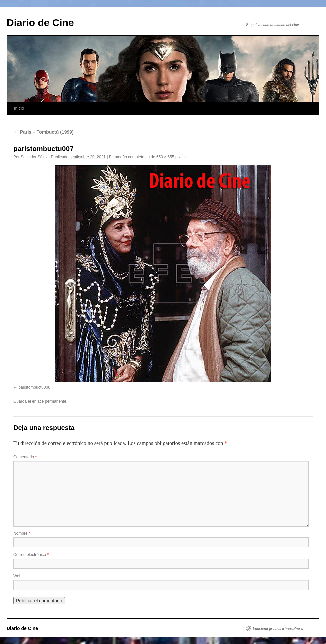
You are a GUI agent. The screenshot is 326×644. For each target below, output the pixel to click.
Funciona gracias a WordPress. (278, 628)
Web (17, 576)
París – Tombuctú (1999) (43, 132)
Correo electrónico (31, 555)
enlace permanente (49, 401)
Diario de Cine (40, 22)
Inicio (19, 108)
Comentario (25, 457)
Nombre (22, 533)
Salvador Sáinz (34, 157)
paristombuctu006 (34, 387)
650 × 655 (165, 157)
